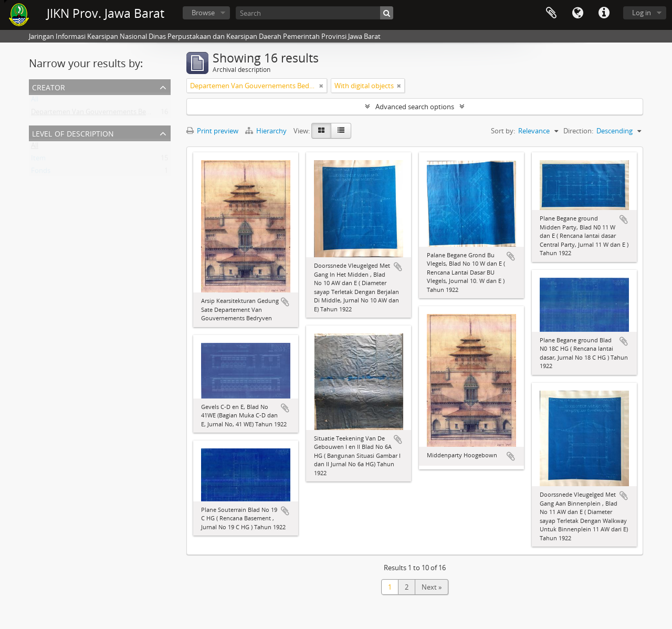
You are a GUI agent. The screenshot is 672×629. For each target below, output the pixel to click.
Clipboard (551, 13)
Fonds (41, 173)
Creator (49, 86)
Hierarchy (267, 131)
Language (577, 13)
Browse (203, 13)
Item (38, 160)
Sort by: (503, 131)
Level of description (73, 133)
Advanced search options (415, 107)
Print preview (212, 131)
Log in (642, 13)
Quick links (604, 13)
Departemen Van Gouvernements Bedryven (99, 114)
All (35, 101)
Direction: (578, 131)
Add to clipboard (285, 302)
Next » (432, 587)
